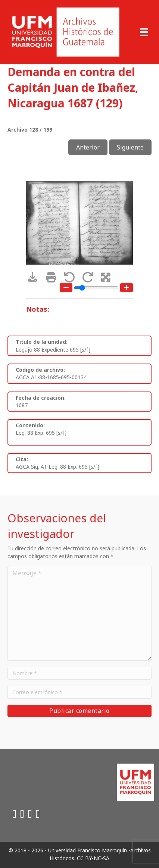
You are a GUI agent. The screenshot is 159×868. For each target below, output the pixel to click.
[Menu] (144, 32)
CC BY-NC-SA (93, 858)
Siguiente (130, 147)
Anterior (88, 147)
